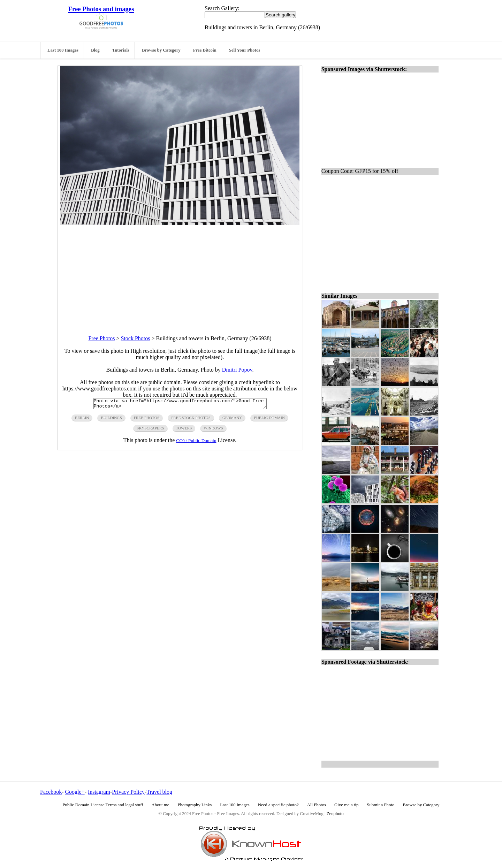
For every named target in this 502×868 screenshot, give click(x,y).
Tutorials (121, 50)
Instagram (99, 792)
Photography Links (195, 805)
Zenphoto (335, 814)
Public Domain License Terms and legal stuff (103, 805)
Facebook (51, 792)
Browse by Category (161, 50)
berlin (82, 420)
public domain (269, 420)
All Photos (317, 805)
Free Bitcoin (205, 50)
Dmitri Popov (237, 370)
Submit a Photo (381, 805)
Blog (95, 50)
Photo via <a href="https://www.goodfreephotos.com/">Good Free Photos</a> (180, 405)
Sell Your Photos (245, 50)
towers (184, 430)
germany (232, 420)
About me (161, 805)
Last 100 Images (63, 50)
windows (213, 430)
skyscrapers (150, 430)
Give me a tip (346, 805)
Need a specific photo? (278, 805)
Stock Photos (135, 338)
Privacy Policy (128, 792)
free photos (147, 420)
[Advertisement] (180, 274)
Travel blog (159, 792)
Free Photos (101, 338)
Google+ (75, 792)
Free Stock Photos (191, 420)
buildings (111, 420)
